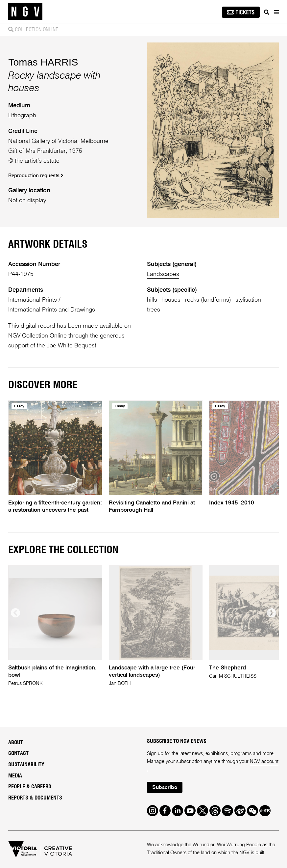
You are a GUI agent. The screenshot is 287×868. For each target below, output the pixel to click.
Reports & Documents (35, 798)
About (16, 743)
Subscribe (165, 788)
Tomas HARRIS (43, 62)
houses (171, 300)
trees (154, 310)
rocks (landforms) (208, 300)
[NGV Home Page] (25, 12)
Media (15, 776)
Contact (18, 753)
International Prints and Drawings (52, 310)
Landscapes (163, 274)
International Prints (33, 300)
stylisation (248, 300)
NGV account (264, 761)
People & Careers (30, 787)
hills (152, 300)
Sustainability (26, 765)
